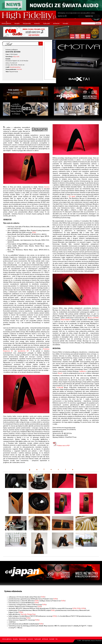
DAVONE (19, 69)
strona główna (6, 24)
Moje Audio (16, 57)
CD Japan (72, 197)
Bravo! (60, 373)
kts (56, 639)
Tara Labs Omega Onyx (28, 614)
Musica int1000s (93, 318)
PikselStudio (99, 641)
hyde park (46, 24)
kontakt (65, 24)
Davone (47, 187)
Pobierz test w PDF (61, 446)
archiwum (56, 24)
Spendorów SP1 (23, 351)
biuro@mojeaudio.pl (15, 67)
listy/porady (27, 24)
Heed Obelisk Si (66, 320)
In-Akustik (60, 388)
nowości (37, 24)
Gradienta (82, 371)
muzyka (17, 24)
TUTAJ (34, 233)
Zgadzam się (62, 16)
